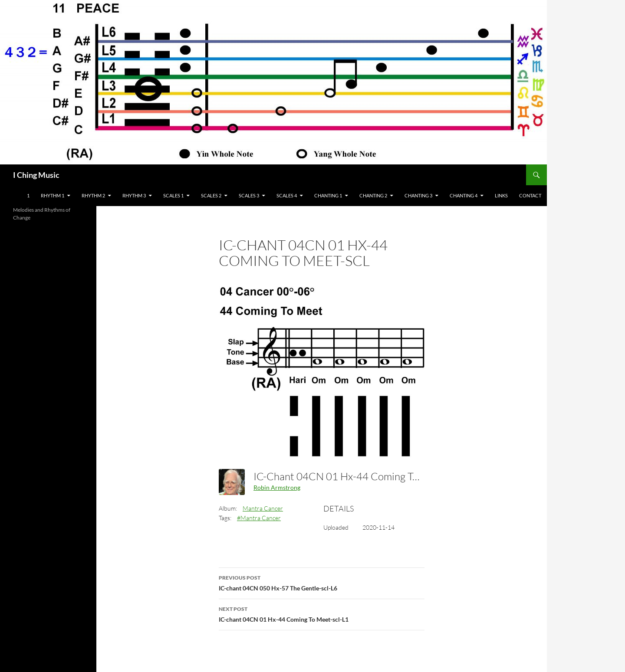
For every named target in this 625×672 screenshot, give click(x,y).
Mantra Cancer (263, 508)
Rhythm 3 (134, 195)
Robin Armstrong (277, 487)
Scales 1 (173, 195)
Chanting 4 (464, 195)
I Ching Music (36, 175)
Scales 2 (211, 195)
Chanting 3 (418, 195)
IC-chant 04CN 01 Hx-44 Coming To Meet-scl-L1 (322, 613)
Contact (530, 195)
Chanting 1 (328, 195)
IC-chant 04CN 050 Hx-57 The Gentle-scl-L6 (322, 582)
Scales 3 (249, 195)
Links (501, 195)
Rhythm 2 (93, 195)
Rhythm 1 (53, 195)
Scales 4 (287, 195)
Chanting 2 (373, 195)
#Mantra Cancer (259, 518)
